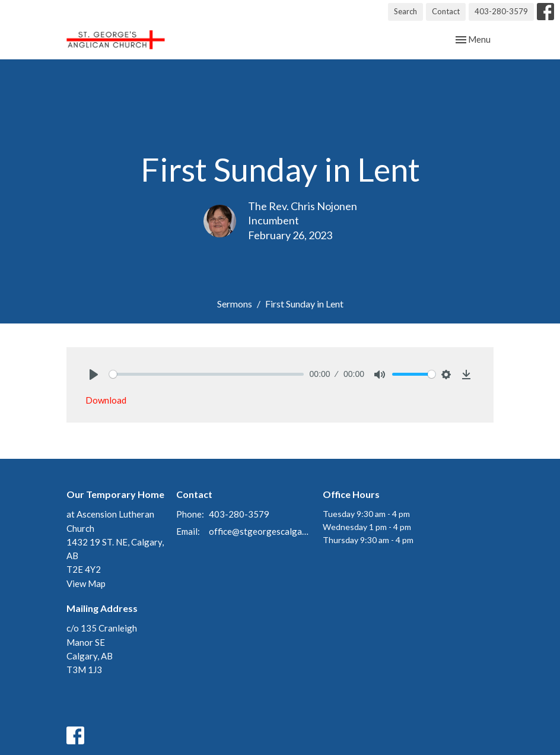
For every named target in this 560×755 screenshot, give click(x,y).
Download (106, 400)
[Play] (94, 375)
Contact (446, 11)
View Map (86, 583)
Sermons (235, 304)
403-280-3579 (501, 11)
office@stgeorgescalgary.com (260, 531)
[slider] (206, 374)
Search (405, 11)
